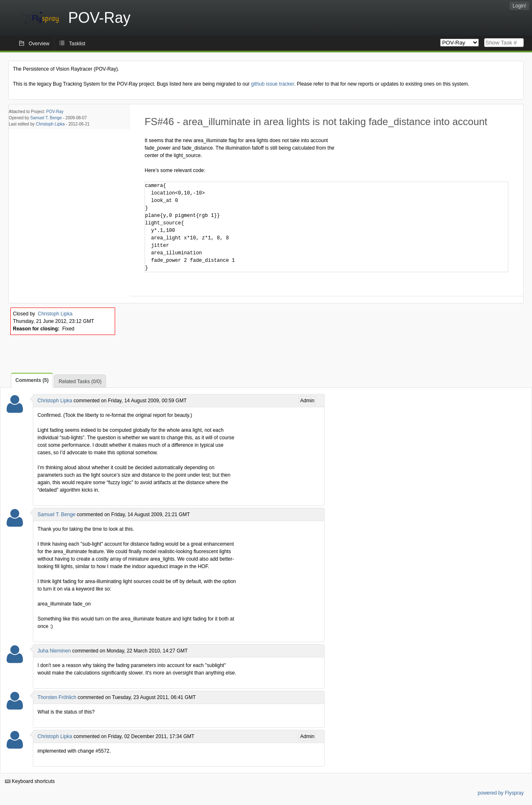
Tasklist (77, 44)
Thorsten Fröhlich (57, 697)
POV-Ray (55, 112)
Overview (39, 44)
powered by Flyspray (501, 793)
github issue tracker (272, 84)
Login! (519, 6)
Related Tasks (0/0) (80, 382)
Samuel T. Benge (46, 118)
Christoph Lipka (50, 124)
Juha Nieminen (54, 651)
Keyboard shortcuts (30, 781)
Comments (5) (32, 380)
